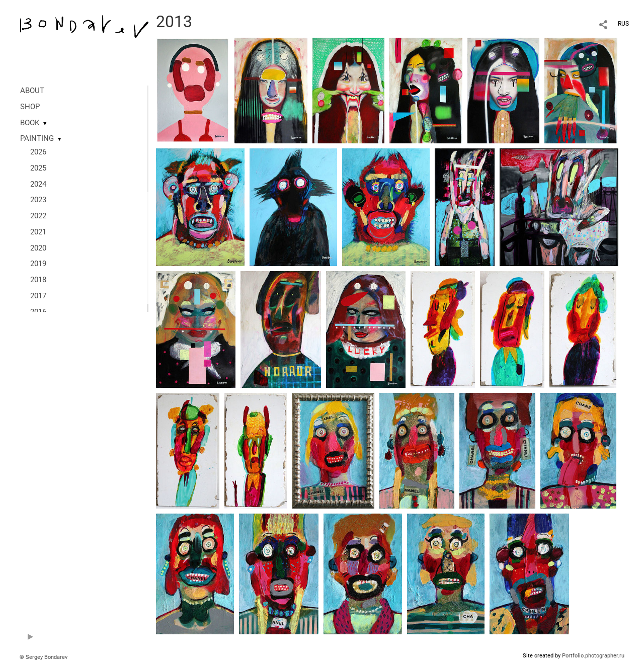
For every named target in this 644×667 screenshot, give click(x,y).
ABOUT (32, 91)
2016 (38, 312)
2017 (38, 296)
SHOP (30, 107)
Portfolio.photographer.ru (593, 656)
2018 (38, 280)
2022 (38, 216)
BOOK (30, 123)
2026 (38, 152)
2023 (38, 200)
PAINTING (37, 138)
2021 (38, 232)
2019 (38, 264)
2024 (38, 184)
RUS (623, 24)
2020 (38, 248)
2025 (38, 168)
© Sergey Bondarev (44, 657)
